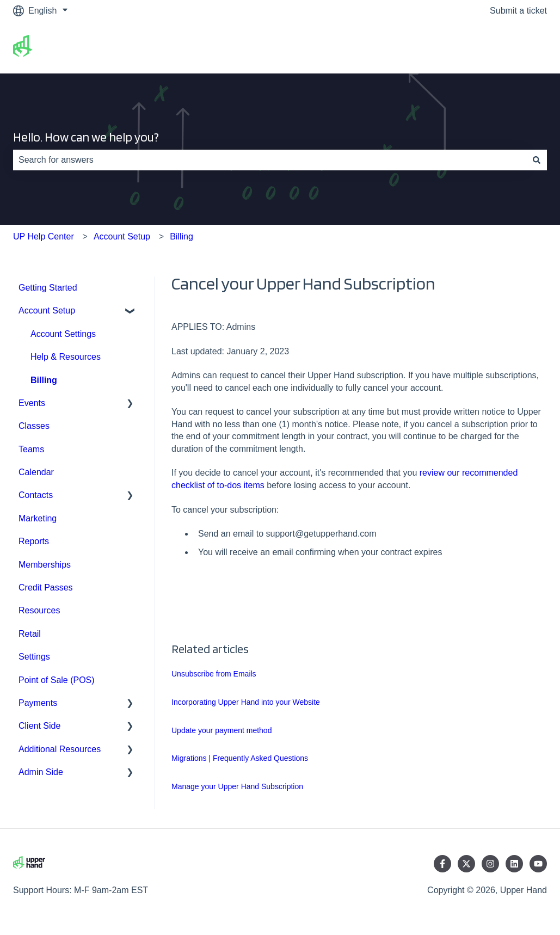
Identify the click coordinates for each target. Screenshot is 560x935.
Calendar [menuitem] (36, 472)
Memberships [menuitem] (45, 565)
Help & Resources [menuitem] (66, 357)
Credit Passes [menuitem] (46, 588)
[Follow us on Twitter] (466, 864)
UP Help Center (44, 236)
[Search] (537, 160)
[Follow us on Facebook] (442, 864)
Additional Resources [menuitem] (60, 749)
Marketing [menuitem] (38, 518)
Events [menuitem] (32, 403)
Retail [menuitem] (30, 634)
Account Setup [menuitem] (47, 310)
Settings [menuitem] (34, 657)
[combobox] (270, 160)
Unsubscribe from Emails (214, 674)
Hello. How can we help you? (86, 137)
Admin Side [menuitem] (41, 772)
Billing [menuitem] (44, 380)
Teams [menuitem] (31, 449)
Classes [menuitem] (34, 426)
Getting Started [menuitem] (48, 288)
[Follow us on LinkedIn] (514, 864)
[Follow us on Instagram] (490, 864)
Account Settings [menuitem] (63, 334)
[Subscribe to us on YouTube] (538, 864)
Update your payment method (221, 730)
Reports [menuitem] (34, 541)
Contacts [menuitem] (36, 495)
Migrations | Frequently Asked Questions (240, 758)
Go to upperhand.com (494, 47)
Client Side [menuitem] (39, 726)
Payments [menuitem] (38, 703)
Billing (181, 236)
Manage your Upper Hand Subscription (237, 786)
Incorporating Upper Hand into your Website (246, 702)
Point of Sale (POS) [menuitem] (57, 680)
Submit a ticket (518, 11)
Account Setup (122, 236)
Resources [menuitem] (39, 610)
